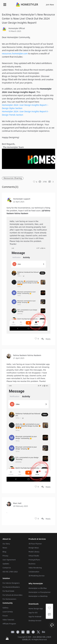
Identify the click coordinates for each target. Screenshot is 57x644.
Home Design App (36, 609)
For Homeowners (9, 599)
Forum (5, 616)
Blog (4, 552)
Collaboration (34, 572)
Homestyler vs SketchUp (38, 596)
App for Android (35, 617)
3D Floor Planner (35, 544)
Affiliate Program (9, 624)
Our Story (6, 544)
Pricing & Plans (34, 560)
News (5, 548)
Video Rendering (35, 568)
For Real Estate (8, 591)
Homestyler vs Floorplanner (40, 592)
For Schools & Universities (12, 595)
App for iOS (33, 613)
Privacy (5, 556)
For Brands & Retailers (11, 587)
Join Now (50, 5)
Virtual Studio (34, 556)
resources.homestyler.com (15, 53)
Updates (6, 564)
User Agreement (9, 560)
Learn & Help (8, 612)
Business (32, 564)
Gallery (5, 608)
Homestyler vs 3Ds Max (38, 588)
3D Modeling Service (37, 576)
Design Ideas (34, 548)
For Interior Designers (11, 583)
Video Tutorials (8, 620)
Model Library (34, 552)
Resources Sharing (13, 178)
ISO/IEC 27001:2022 (10, 572)
